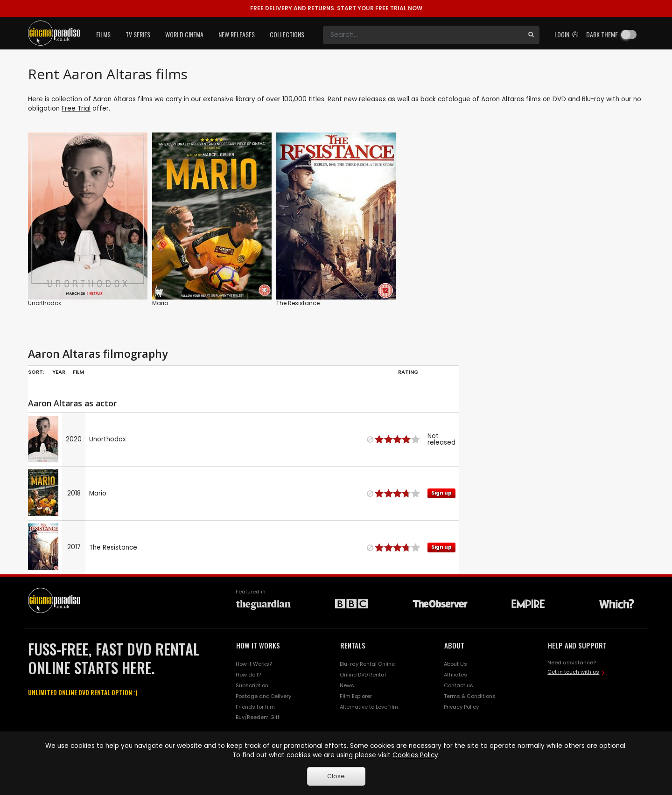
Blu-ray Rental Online (367, 664)
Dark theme (602, 34)
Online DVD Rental (363, 675)
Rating (408, 372)
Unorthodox (45, 303)
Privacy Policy (461, 707)
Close (336, 776)
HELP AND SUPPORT (577, 645)
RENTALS (353, 645)
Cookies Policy (415, 755)
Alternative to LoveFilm (369, 707)
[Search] (423, 35)
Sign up (441, 493)
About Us (455, 664)
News (347, 685)
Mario (160, 303)
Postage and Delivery (263, 696)
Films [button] (103, 34)
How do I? (248, 675)
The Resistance (298, 303)
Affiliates (455, 675)
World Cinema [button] (184, 34)
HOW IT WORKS (258, 645)
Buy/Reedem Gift (258, 717)
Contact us (458, 685)
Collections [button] (287, 34)
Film (78, 372)
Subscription (252, 685)
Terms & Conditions (470, 696)
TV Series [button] (138, 34)
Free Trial (76, 108)
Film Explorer (356, 696)
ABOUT (454, 645)
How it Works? (254, 664)
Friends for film (255, 707)
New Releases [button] (237, 34)
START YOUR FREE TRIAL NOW (336, 8)
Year (59, 372)
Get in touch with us (573, 672)
